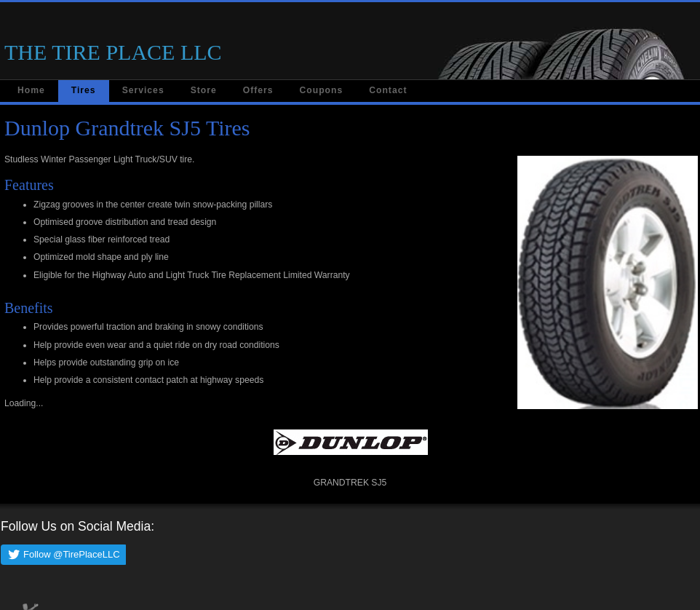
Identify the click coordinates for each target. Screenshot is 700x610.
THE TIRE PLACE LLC (113, 52)
